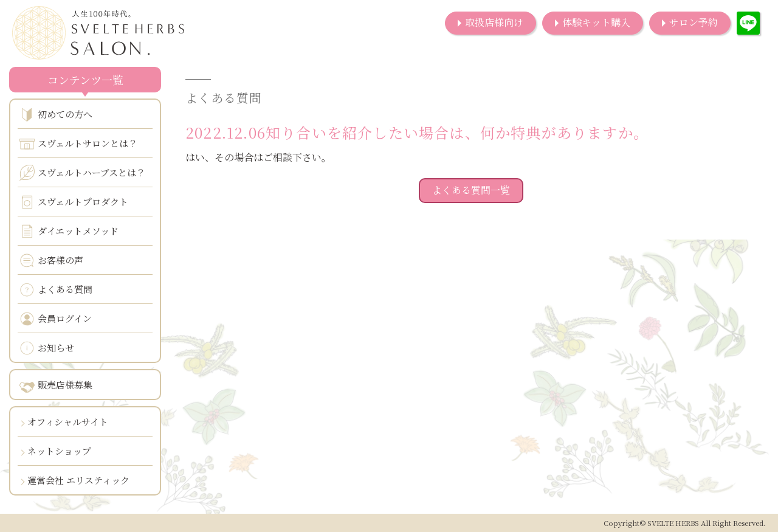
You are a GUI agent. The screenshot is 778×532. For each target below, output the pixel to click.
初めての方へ (56, 115)
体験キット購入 (596, 22)
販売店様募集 (56, 385)
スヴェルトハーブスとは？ (82, 173)
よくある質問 (56, 290)
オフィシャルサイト (68, 422)
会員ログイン (56, 319)
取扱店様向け (494, 22)
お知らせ (47, 348)
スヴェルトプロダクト (74, 202)
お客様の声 (51, 261)
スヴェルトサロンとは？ (78, 144)
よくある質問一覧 (471, 190)
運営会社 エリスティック (78, 480)
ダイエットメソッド (69, 231)
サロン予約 (694, 22)
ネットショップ (59, 451)
